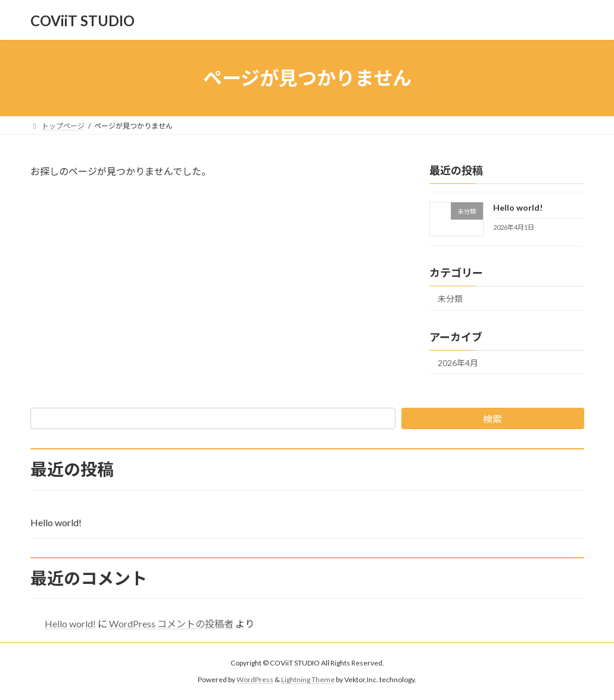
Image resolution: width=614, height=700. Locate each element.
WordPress (255, 679)
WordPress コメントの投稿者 (171, 624)
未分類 (450, 299)
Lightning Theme (308, 679)
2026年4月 (458, 363)
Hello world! (518, 207)
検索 (493, 419)
